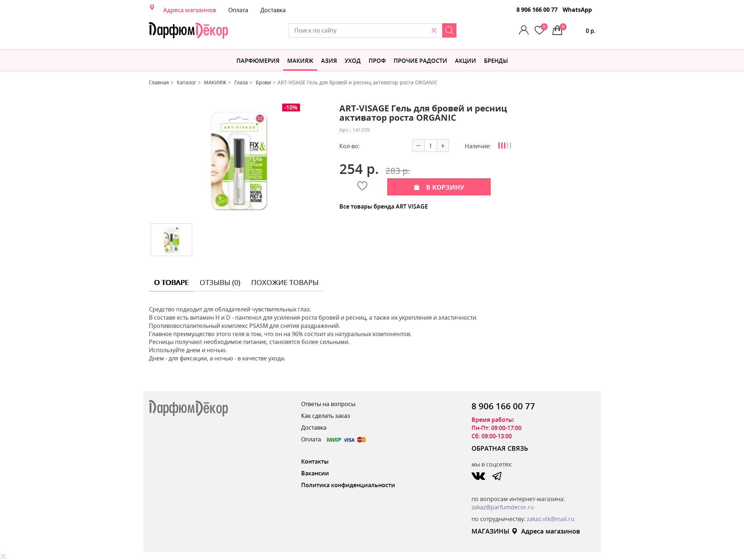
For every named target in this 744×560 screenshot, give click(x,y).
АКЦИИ (466, 61)
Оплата (238, 10)
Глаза (241, 82)
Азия (329, 61)
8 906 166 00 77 (537, 10)
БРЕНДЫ (496, 61)
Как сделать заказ (326, 416)
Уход (353, 61)
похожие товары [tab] (285, 282)
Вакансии (315, 473)
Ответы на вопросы (328, 404)
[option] (239, 161)
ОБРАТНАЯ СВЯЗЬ (500, 448)
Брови (263, 82)
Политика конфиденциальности (348, 485)
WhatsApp (577, 10)
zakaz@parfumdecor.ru (503, 507)
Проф (377, 61)
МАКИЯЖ (300, 61)
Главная (159, 82)
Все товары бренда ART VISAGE (384, 206)
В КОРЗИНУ (439, 187)
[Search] (449, 30)
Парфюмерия (258, 61)
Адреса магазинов (190, 10)
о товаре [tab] (172, 282)
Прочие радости (420, 61)
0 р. (578, 29)
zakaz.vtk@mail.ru (551, 519)
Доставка (273, 10)
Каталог (186, 82)
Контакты (315, 461)
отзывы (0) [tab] (220, 282)
